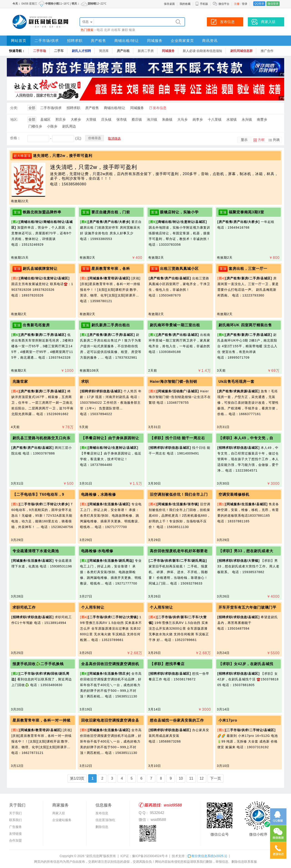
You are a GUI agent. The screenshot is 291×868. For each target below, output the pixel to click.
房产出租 (123, 51)
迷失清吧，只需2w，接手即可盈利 (63, 156)
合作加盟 (15, 840)
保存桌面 (169, 4)
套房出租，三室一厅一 (248, 269)
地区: (14, 119)
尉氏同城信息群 (241, 51)
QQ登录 (259, 4)
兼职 (125, 30)
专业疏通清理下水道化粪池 (36, 551)
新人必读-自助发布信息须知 (202, 51)
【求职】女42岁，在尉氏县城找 (246, 664)
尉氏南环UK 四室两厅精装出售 (245, 325)
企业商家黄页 (182, 41)
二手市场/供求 (47, 41)
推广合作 (267, 51)
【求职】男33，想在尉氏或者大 (246, 551)
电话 (100, 30)
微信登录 (273, 4)
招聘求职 (75, 41)
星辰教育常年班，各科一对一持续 (41, 720)
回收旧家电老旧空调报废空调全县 (110, 720)
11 (191, 778)
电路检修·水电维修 (97, 551)
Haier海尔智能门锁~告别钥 (173, 382)
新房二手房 (146, 51)
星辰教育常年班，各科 (111, 269)
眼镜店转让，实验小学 (179, 212)
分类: (14, 108)
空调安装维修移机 (234, 494)
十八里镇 (215, 119)
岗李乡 (198, 119)
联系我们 (15, 820)
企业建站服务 (62, 820)
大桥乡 (76, 119)
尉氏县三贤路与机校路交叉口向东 (41, 438)
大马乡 (182, 119)
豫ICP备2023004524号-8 (150, 856)
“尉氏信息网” (94, 856)
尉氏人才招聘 (81, 51)
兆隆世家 (20, 382)
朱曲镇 (167, 119)
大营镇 (91, 119)
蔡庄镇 (137, 119)
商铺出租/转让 (127, 41)
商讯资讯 (210, 41)
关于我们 (15, 813)
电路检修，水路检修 (99, 494)
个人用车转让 (93, 607)
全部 (32, 108)
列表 (276, 140)
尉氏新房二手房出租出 (111, 325)
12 (202, 778)
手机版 (202, 4)
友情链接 (15, 834)
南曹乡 (262, 119)
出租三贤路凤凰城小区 (179, 269)
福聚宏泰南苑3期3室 (246, 212)
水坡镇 (232, 119)
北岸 (107, 30)
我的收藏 (185, 4)
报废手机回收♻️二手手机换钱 (38, 664)
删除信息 (102, 827)
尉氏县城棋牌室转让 (40, 269)
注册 (237, 4)
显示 (244, 140)
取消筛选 (114, 138)
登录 (245, 4)
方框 (261, 140)
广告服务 (15, 827)
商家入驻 (59, 813)
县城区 (45, 119)
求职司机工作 (24, 607)
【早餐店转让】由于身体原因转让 (110, 438)
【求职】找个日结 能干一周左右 (177, 438)
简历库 (104, 51)
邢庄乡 (61, 119)
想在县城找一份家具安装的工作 (177, 720)
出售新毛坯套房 (36, 325)
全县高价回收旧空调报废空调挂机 (110, 664)
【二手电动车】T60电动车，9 (38, 494)
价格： (15, 138)
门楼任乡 (35, 126)
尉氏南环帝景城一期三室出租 (175, 325)
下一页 (216, 778)
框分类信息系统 (207, 856)
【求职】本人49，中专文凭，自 (246, 438)
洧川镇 (152, 119)
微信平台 (224, 4)
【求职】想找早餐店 (167, 664)
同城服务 (155, 41)
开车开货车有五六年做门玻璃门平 (247, 607)
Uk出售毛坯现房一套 (236, 382)
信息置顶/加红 (105, 820)
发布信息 (160, 108)
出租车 (116, 30)
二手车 (59, 51)
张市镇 (122, 119)
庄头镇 (106, 119)
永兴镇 (247, 119)
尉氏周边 (69, 126)
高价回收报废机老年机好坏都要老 (179, 551)
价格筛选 (95, 138)
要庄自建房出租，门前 (111, 212)
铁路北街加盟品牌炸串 (42, 212)
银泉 (132, 30)
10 (181, 778)
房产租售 (98, 41)
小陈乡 (52, 126)
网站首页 (19, 41)
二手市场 (40, 51)
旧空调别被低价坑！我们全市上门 (179, 494)
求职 (85, 382)
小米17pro (228, 720)
